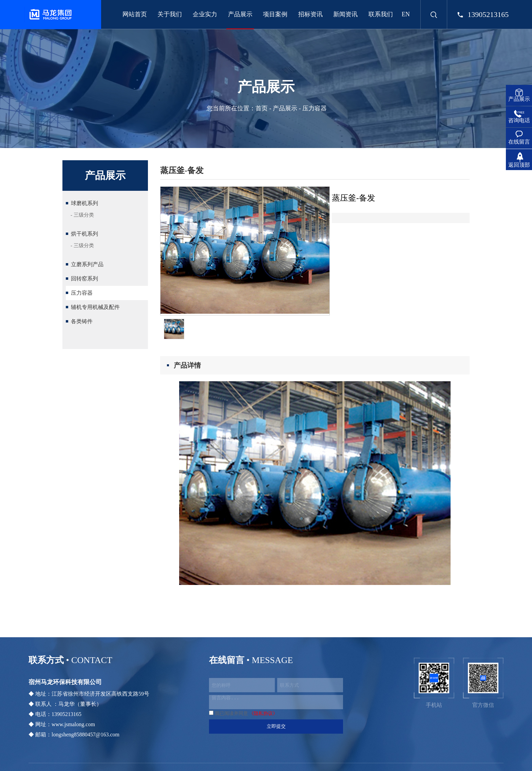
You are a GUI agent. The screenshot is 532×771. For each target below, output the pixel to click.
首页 (262, 108)
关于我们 (170, 14)
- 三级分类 (82, 215)
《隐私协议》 (263, 713)
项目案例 (275, 14)
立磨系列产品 (87, 264)
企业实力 (205, 14)
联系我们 (381, 14)
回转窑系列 (84, 279)
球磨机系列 (84, 203)
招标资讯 (310, 14)
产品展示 (240, 14)
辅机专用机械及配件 (95, 307)
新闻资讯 (345, 14)
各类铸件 (82, 321)
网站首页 (135, 14)
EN (406, 14)
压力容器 (82, 293)
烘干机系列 (84, 234)
